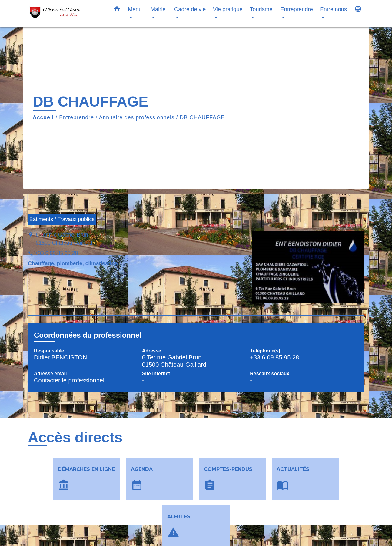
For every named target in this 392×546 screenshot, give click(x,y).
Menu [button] (135, 9)
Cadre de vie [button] (190, 9)
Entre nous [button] (333, 9)
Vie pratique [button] (228, 9)
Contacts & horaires (74, 538)
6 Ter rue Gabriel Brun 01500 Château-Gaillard (64, 239)
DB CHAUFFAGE (202, 117)
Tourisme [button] (261, 9)
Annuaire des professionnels (137, 117)
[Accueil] (66, 13)
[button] (117, 10)
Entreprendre (76, 117)
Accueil (43, 117)
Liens (274, 538)
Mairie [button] (158, 9)
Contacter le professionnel (69, 380)
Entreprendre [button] (297, 9)
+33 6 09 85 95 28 (56, 253)
